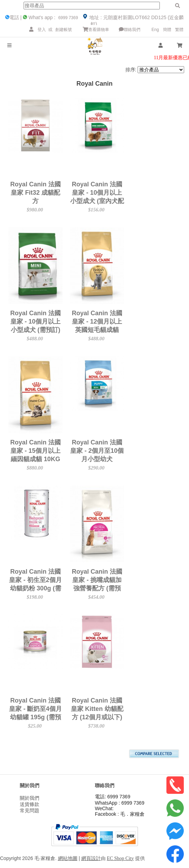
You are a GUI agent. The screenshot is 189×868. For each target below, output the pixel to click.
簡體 (167, 30)
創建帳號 (64, 30)
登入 (42, 30)
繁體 (179, 30)
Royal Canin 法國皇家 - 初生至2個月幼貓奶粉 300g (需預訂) (50, 580)
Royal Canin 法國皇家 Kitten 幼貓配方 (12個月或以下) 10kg (139, 708)
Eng (155, 30)
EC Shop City (120, 858)
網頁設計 (91, 858)
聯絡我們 (130, 30)
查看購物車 (96, 30)
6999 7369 (67, 18)
